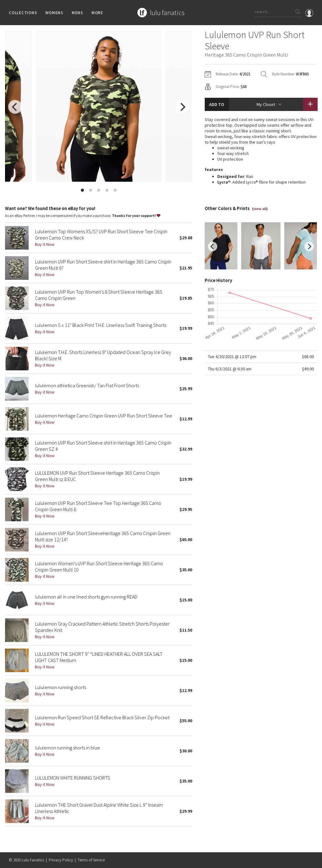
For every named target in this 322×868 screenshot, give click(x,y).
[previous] (15, 107)
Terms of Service (91, 860)
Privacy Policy (61, 860)
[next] (182, 107)
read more (261, 198)
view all (260, 216)
